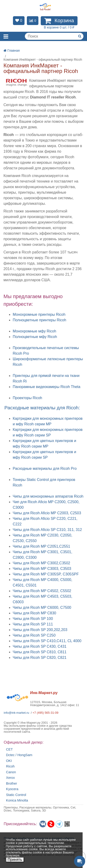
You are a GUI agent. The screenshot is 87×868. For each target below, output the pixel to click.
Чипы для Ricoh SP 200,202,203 (40, 630)
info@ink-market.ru (16, 713)
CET (9, 750)
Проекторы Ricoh (27, 398)
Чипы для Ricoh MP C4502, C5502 (42, 591)
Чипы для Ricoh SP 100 (33, 619)
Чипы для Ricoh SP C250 (34, 635)
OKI (9, 761)
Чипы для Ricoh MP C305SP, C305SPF (46, 574)
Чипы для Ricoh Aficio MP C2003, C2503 (47, 513)
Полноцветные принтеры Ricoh (39, 320)
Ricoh (10, 766)
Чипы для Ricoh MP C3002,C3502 (41, 563)
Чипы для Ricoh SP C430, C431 (40, 646)
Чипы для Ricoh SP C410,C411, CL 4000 (47, 641)
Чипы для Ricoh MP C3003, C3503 (42, 569)
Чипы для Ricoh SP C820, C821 (40, 658)
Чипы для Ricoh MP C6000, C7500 (42, 608)
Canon (11, 772)
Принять (15, 860)
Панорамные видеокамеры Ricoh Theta (47, 387)
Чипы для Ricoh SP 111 (33, 624)
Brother (12, 784)
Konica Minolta (17, 800)
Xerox (10, 778)
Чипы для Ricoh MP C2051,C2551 (41, 546)
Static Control (16, 795)
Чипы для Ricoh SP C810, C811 (40, 652)
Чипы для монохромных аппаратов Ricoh (48, 496)
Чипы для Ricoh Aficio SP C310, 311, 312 (47, 530)
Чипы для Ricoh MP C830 (34, 613)
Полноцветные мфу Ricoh (35, 337)
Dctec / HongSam (19, 755)
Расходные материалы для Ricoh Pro (45, 469)
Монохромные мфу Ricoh (34, 331)
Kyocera (12, 789)
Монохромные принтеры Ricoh (39, 314)
